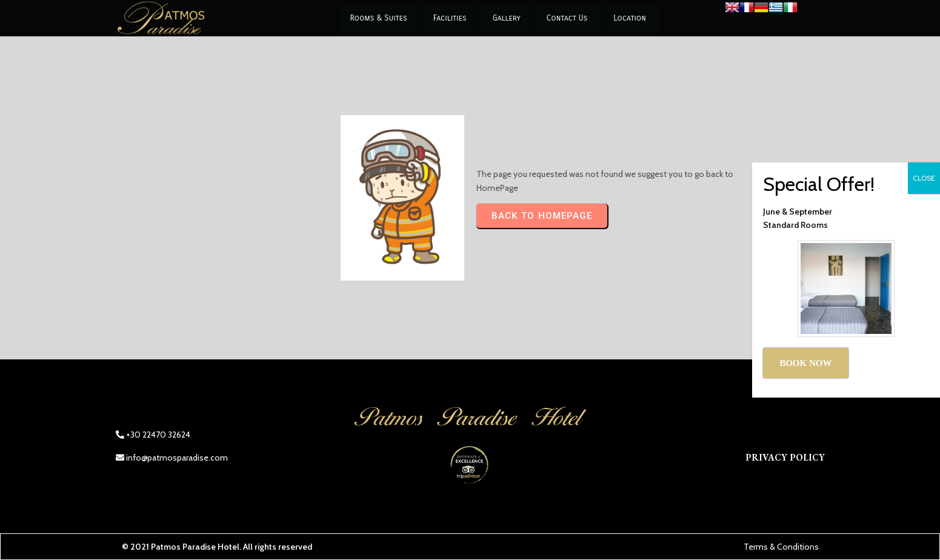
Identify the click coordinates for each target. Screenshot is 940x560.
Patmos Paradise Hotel (195, 547)
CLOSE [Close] (924, 178)
